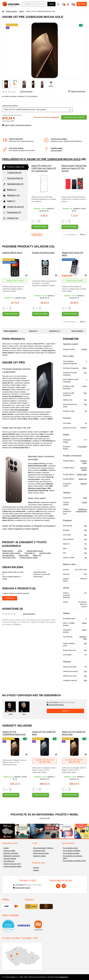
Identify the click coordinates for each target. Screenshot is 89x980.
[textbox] (37, 110)
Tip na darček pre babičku (72, 851)
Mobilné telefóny (11, 11)
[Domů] (3, 11)
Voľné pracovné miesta (41, 853)
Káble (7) (9, 201)
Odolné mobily (24, 555)
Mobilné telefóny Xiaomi (35, 551)
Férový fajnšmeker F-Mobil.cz (43, 848)
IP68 (85, 680)
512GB (84, 502)
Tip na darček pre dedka (71, 853)
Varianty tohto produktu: (10, 106)
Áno (85, 400)
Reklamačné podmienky (12, 856)
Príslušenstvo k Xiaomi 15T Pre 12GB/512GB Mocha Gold (41, 159)
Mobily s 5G (37, 555)
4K (86, 411)
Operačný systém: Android (11, 553)
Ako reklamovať (9, 861)
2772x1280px (82, 447)
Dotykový (84, 484)
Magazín (36, 870)
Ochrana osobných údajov (12, 866)
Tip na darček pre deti (70, 848)
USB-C (84, 623)
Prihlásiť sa (17, 624)
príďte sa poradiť (56, 150)
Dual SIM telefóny (8, 555)
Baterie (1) (10, 190)
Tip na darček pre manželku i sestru (73, 857)
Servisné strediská (10, 859)
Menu (82, 4)
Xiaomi (22, 11)
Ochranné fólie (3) (13, 178)
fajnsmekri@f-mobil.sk (55, 705)
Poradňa (36, 868)
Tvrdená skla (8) (12, 173)
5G (86, 558)
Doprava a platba (9, 851)
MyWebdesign (63, 977)
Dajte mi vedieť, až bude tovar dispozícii (17, 125)
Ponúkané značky (39, 851)
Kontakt (6, 848)
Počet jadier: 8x (30, 553)
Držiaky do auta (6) (13, 207)
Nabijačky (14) (11, 196)
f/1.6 (85, 373)
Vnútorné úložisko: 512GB (29, 558)
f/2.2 (85, 393)
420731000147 (61, 702)
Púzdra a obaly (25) (14, 167)
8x (86, 423)
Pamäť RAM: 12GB (9, 558)
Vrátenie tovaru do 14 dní (12, 864)
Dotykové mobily (45, 553)
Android (84, 349)
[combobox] (37, 110)
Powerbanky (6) (12, 213)
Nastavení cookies (39, 856)
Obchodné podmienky (11, 853)
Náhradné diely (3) (13, 184)
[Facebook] (58, 886)
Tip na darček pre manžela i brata (74, 861)
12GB (85, 498)
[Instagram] (64, 886)
